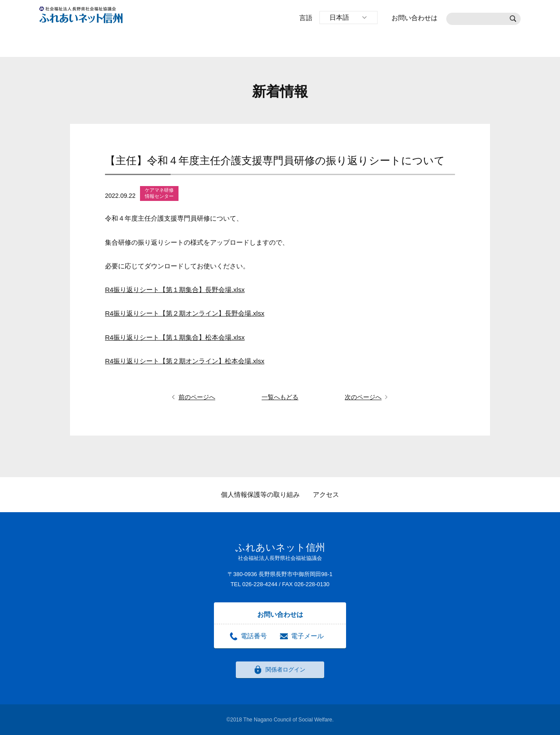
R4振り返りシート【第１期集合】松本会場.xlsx (175, 337)
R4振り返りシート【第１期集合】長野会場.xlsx (175, 290)
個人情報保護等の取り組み (260, 494)
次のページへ (363, 397)
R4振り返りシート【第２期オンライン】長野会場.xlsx (185, 313)
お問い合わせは (415, 18)
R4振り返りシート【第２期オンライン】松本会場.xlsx (185, 361)
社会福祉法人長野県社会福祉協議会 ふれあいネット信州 (81, 15)
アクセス (326, 494)
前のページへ (197, 397)
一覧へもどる (280, 397)
